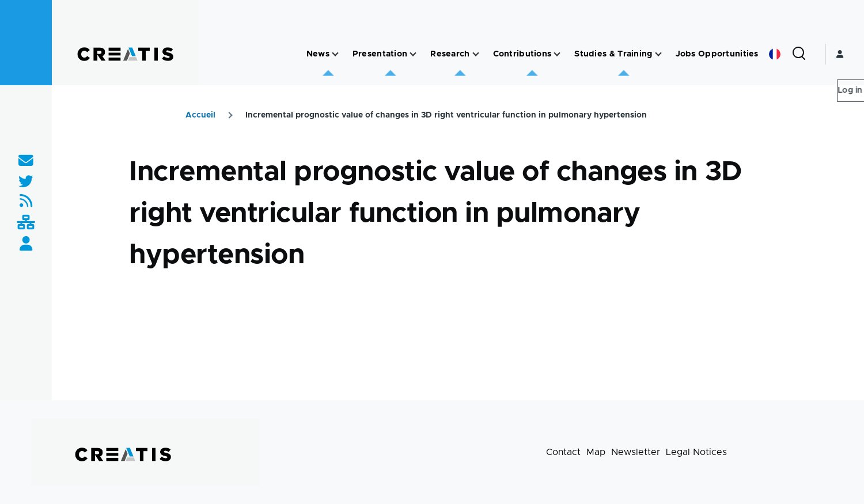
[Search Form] (799, 54)
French (775, 54)
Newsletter (636, 452)
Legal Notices (696, 452)
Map (596, 452)
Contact (563, 452)
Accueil (200, 115)
